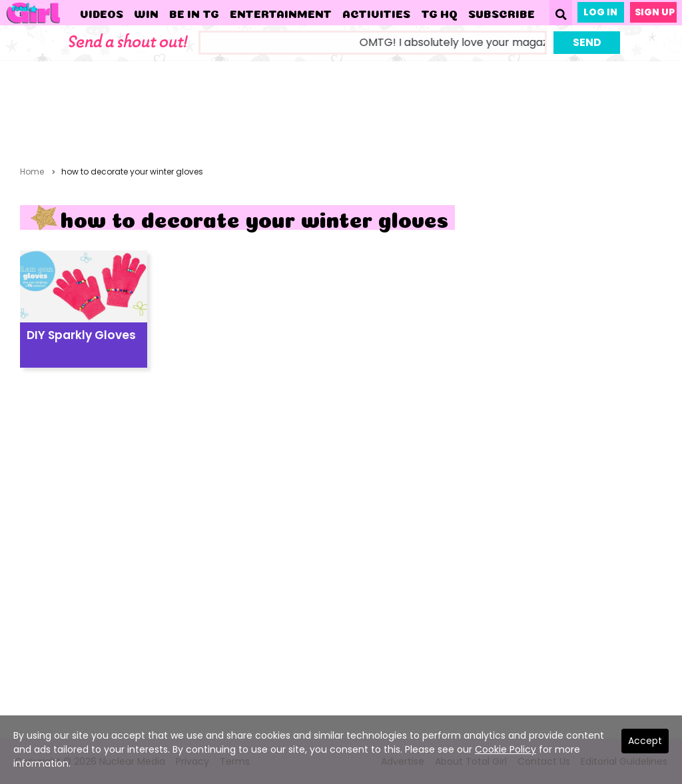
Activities (376, 13)
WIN (146, 13)
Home (32, 172)
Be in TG (194, 13)
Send (587, 42)
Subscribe (502, 13)
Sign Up (655, 12)
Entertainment (281, 13)
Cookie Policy (506, 749)
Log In (600, 12)
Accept (645, 741)
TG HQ (439, 13)
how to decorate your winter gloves (132, 172)
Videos (102, 13)
